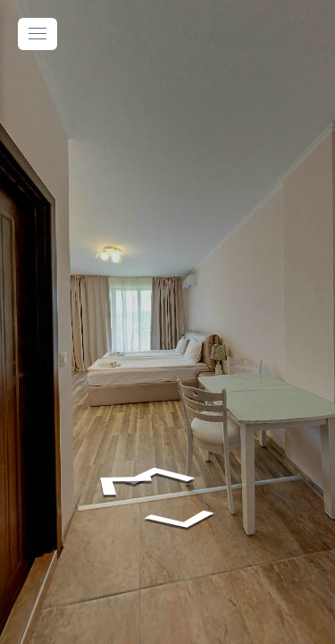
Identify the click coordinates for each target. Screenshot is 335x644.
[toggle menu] (38, 34)
